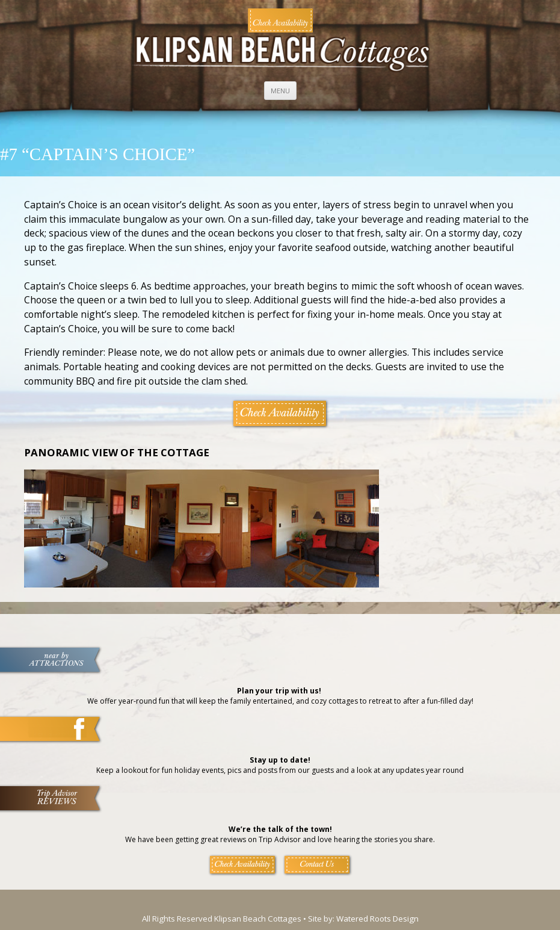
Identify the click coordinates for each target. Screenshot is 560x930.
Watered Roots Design (377, 919)
